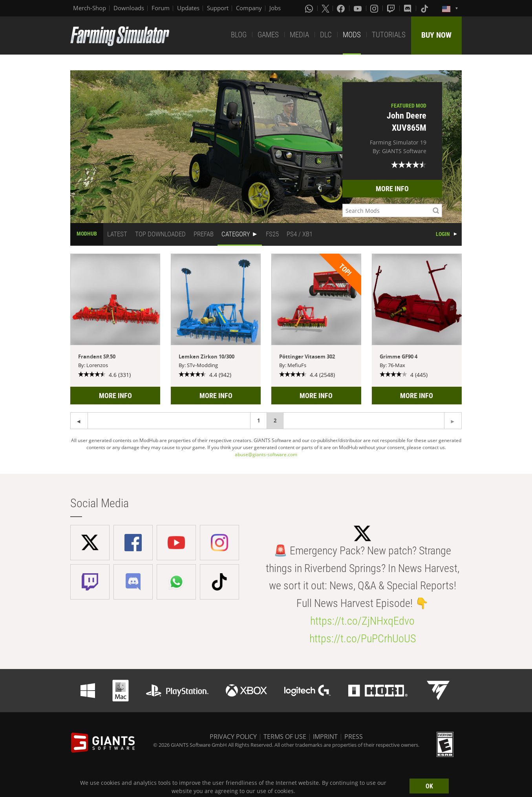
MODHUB (87, 234)
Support (218, 8)
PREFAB (204, 234)
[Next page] (79, 421)
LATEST (117, 234)
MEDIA (299, 35)
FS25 (272, 234)
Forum (161, 8)
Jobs (275, 8)
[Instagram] (375, 8)
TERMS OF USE (285, 737)
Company (249, 8)
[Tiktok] (425, 8)
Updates (188, 8)
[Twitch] (392, 8)
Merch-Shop (90, 8)
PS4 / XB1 (300, 234)
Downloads (129, 8)
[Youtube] (358, 8)
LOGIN (443, 234)
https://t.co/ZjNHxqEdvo (362, 621)
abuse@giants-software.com (266, 454)
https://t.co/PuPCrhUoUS (363, 639)
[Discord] (408, 8)
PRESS (354, 737)
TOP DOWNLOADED (160, 234)
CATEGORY (236, 234)
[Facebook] (342, 8)
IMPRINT (325, 737)
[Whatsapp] (310, 8)
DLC (326, 35)
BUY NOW (436, 35)
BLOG (239, 35)
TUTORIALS (389, 35)
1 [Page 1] (259, 420)
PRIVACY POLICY (233, 737)
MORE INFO (392, 189)
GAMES (268, 35)
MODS (352, 35)
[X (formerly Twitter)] (325, 8)
